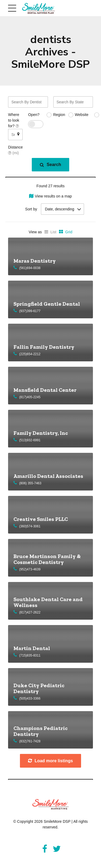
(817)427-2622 (30, 612)
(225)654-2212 (30, 354)
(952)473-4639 (30, 569)
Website (82, 115)
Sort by (31, 209)
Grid (69, 232)
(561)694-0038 (30, 268)
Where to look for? (14, 120)
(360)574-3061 (30, 526)
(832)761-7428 (30, 741)
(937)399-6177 (30, 311)
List (53, 232)
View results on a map (53, 196)
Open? (34, 115)
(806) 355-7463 (30, 483)
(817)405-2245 (30, 397)
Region (59, 115)
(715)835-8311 (30, 655)
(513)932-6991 (30, 440)
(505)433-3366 (30, 698)
